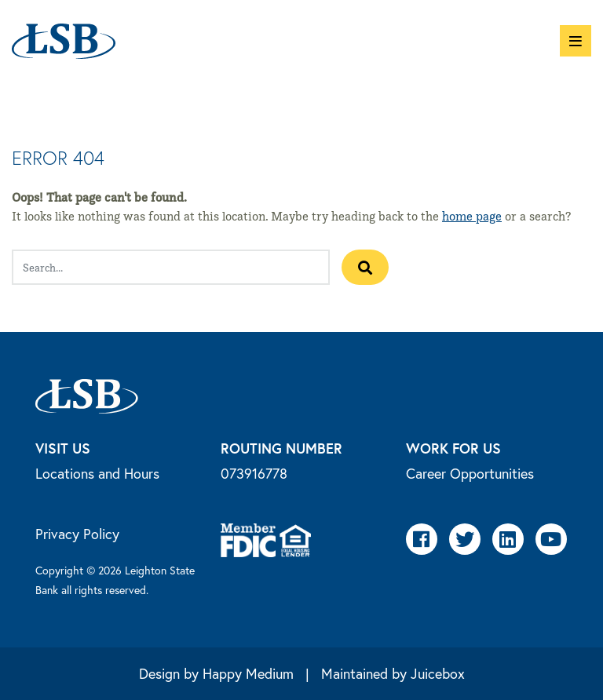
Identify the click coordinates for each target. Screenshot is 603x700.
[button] (576, 41)
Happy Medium (248, 673)
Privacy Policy (77, 534)
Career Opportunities (470, 473)
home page (472, 216)
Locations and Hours (97, 473)
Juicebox (438, 673)
